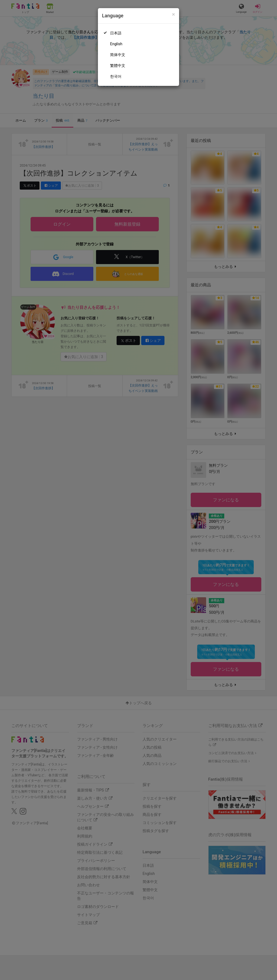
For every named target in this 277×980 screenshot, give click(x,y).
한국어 (116, 76)
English (116, 44)
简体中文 (118, 55)
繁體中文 (118, 66)
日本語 (116, 33)
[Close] (174, 14)
